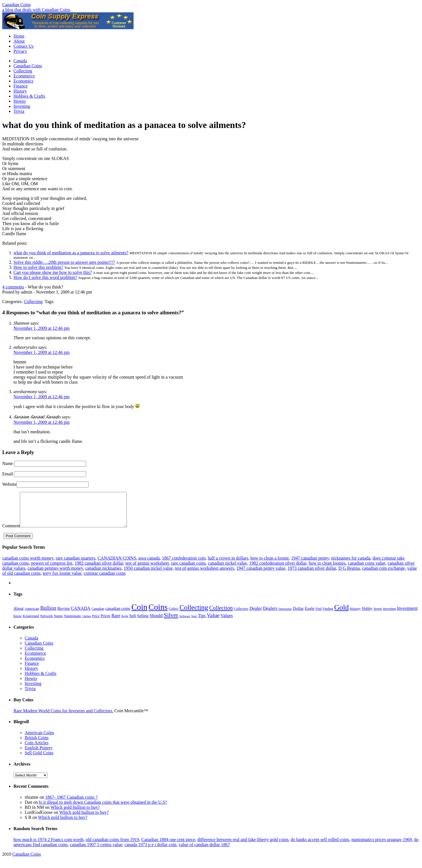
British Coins (37, 744)
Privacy (20, 51)
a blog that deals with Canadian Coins (36, 10)
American (32, 615)
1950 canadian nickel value (148, 575)
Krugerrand (31, 623)
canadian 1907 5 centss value (96, 851)
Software (185, 623)
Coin (139, 614)
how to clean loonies (327, 570)
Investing (22, 106)
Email (8, 474)
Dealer (256, 615)
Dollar (298, 615)
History (20, 91)
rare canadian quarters (75, 565)
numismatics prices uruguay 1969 (382, 846)
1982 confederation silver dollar (278, 570)
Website (9, 484)
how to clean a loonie (270, 565)
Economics (23, 81)
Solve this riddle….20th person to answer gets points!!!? (64, 262)
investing (389, 615)
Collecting (23, 71)
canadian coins (118, 615)
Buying (63, 615)
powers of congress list (52, 570)
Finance (21, 86)
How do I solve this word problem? (45, 277)
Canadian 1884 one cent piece (168, 846)
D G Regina (349, 575)
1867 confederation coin (184, 565)
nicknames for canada (351, 565)
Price (96, 623)
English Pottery (39, 754)
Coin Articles (37, 749)
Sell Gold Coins (39, 760)
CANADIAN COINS (117, 565)
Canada (20, 61)
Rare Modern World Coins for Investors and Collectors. (63, 717)
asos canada (149, 565)
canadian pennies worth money (55, 575)
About (19, 41)
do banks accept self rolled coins (320, 846)
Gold (341, 614)
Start (194, 623)
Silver (171, 622)
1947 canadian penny (310, 565)
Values (227, 622)
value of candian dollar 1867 (204, 851)
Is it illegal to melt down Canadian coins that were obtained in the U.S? (103, 809)
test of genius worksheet (147, 570)
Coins (158, 614)
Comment (11, 533)
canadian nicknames (103, 575)
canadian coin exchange (383, 575)
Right (125, 623)
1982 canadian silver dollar (99, 570)
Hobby (367, 615)
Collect (173, 615)
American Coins (39, 739)
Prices (105, 623)
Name (8, 463)
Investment (407, 615)
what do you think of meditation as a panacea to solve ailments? (71, 253)
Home (19, 36)
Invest (378, 615)
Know (18, 623)
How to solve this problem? (38, 267)
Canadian (98, 615)
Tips (202, 622)
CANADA (81, 615)
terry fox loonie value (62, 580)
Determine (285, 615)
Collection (221, 615)
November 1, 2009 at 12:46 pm (42, 328)
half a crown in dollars (228, 565)
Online (87, 623)
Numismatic (73, 623)
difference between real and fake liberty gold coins (243, 846)
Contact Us (24, 46)
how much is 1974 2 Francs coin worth (48, 846)
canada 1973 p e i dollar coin (151, 851)
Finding (328, 615)
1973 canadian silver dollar (312, 575)
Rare (116, 622)
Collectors (241, 615)
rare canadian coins (188, 570)
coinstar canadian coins (105, 580)
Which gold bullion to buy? (75, 814)
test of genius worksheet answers (205, 575)
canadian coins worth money (28, 565)
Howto (20, 101)
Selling (143, 622)
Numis (58, 623)
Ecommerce (24, 76)
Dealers (270, 615)
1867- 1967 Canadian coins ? (71, 804)
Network (47, 623)
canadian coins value (367, 570)
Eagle (310, 615)
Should (156, 622)
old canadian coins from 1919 (112, 846)
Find (318, 615)
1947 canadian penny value (261, 575)
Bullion (48, 615)
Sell (132, 622)
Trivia (19, 111)
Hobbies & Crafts (29, 96)
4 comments (13, 287)
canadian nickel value (227, 570)
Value (213, 622)
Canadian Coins (17, 5)
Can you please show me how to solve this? (53, 272)
